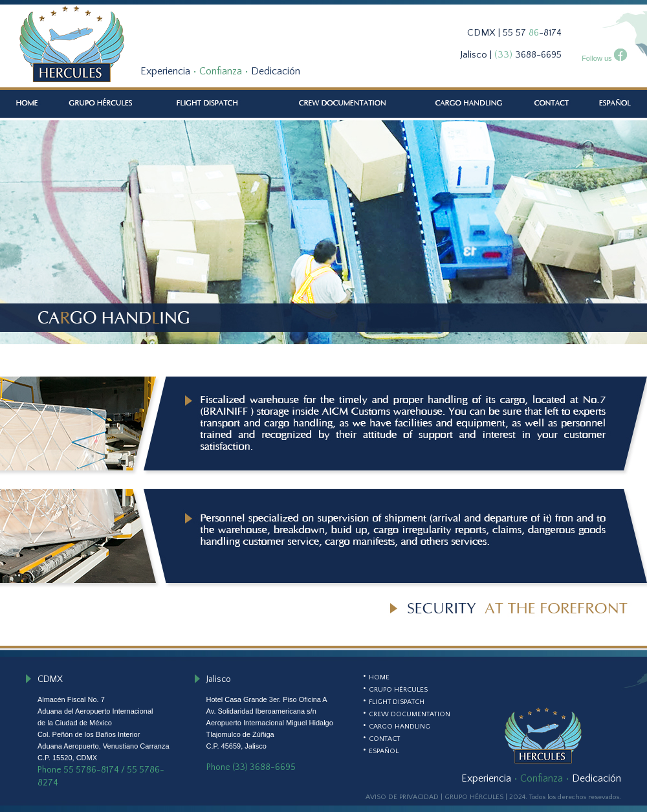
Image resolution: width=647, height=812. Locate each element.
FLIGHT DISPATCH (397, 702)
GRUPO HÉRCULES (398, 690)
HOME (379, 677)
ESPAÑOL (384, 751)
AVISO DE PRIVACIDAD (402, 797)
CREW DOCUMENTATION (410, 714)
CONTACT (384, 739)
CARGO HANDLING (400, 727)
